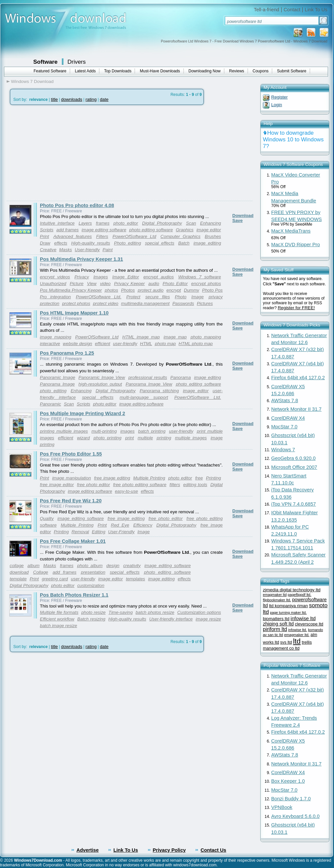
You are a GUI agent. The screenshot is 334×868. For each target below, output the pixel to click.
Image (198, 297)
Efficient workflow (57, 619)
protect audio (151, 290)
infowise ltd (303, 618)
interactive (50, 344)
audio (154, 284)
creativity (132, 566)
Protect (133, 297)
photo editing (53, 391)
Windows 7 (283, 450)
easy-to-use (127, 491)
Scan (191, 223)
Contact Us (213, 850)
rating (91, 99)
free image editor (57, 485)
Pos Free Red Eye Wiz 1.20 (71, 501)
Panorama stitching (159, 391)
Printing (214, 478)
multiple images (191, 438)
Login (277, 105)
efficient (103, 344)
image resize (208, 619)
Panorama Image (57, 384)
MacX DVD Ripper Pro (296, 245)
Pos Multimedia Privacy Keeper (71, 290)
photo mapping (206, 337)
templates (136, 579)
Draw (45, 243)
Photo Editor (175, 284)
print (130, 438)
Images (101, 277)
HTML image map (141, 337)
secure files (158, 297)
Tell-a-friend (267, 10)
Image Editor (126, 277)
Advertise (88, 850)
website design (77, 344)
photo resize (94, 612)
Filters (102, 236)
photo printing (108, 438)
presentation (93, 572)
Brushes (213, 236)
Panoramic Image (57, 377)
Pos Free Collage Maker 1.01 (73, 541)
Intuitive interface (57, 223)
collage (17, 566)
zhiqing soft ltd (278, 624)
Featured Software (50, 71)
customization (91, 585)
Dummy (191, 290)
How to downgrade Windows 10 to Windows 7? (293, 140)
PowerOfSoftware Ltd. (99, 297)
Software (45, 62)
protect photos (76, 303)
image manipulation (72, 478)
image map (175, 337)
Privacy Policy (169, 850)
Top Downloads (118, 71)
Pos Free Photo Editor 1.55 (71, 454)
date (104, 99)
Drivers (77, 62)
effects (61, 243)
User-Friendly (121, 532)
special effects (160, 243)
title (54, 99)
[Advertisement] (62, 153)
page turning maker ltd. (288, 613)
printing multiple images (64, 431)
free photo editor (94, 485)
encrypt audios (159, 277)
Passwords (183, 303)
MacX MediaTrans (291, 231)
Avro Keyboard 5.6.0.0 (295, 816)
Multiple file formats (59, 612)
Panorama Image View (149, 384)
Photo (181, 297)
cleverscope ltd (309, 624)
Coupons (261, 71)
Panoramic (51, 404)
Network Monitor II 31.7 (296, 409)
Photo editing (127, 243)
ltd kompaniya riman (288, 606)
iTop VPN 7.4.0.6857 (293, 504)
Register (279, 97)
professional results (148, 377)
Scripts (47, 230)
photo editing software (151, 230)
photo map (165, 344)
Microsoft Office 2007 (294, 467)
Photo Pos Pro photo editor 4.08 (77, 205)
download (19, 572)
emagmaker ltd (275, 595)
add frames (68, 230)
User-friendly (87, 250)
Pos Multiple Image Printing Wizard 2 (82, 413)
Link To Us (316, 10)
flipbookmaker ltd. (277, 600)
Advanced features (72, 236)
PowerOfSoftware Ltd (134, 236)
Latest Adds (85, 71)
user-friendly (125, 344)
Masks (66, 250)
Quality (47, 518)
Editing (99, 532)
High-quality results (91, 243)
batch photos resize (155, 612)
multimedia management (145, 303)
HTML (146, 344)
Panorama (181, 377)
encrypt (174, 290)
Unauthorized (53, 284)
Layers (85, 223)
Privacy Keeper (129, 284)
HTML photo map (196, 344)
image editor (209, 230)
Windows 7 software (200, 277)
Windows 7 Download (32, 81)
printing (164, 438)
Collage (41, 572)
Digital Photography (162, 223)
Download (243, 216)
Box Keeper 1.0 (288, 781)
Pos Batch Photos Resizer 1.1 (74, 595)
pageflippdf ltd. (300, 595)
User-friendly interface (171, 619)
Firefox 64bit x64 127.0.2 (298, 378)
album (34, 566)
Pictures (205, 303)
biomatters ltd (276, 619)
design (113, 566)
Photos (128, 290)
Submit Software (292, 71)
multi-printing (104, 431)
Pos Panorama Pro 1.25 (67, 353)
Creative (48, 250)
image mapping (56, 337)
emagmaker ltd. (297, 635)
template (18, 579)
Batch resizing (91, 619)
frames (103, 223)
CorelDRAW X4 (288, 418)
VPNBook (282, 807)
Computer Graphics (180, 236)
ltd (297, 641)
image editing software (104, 230)
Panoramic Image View (102, 377)
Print (44, 236)
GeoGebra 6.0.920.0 (293, 458)
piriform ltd (275, 629)
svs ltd (286, 642)
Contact (292, 10)
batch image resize (58, 626)
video (105, 284)
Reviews (236, 71)
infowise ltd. (297, 630)
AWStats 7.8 (285, 400)
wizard (84, 438)
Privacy (82, 277)
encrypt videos (55, 277)
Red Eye (120, 525)
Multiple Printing (149, 478)
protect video (106, 303)
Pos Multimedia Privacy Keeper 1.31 (81, 259)
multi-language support (144, 397)
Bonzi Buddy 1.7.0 (291, 799)
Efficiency (143, 525)
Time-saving (121, 612)
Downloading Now (205, 71)
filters (175, 485)
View (92, 284)
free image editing (112, 478)
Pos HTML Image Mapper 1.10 (74, 313)
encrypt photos (206, 284)
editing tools (195, 485)
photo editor (126, 223)
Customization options (199, 612)
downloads (72, 99)
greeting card (55, 579)
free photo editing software (140, 485)
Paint (108, 250)
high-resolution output (100, 384)
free (199, 478)
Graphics (185, 230)
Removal (80, 532)
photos (111, 290)
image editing (207, 243)
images (127, 431)
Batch (184, 243)
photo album (90, 566)
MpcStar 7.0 (284, 427)
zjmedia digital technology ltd (292, 590)
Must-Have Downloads (160, 71)
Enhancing (211, 223)
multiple (145, 438)
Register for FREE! (296, 308)
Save (237, 220)
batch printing (152, 431)
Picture (77, 284)
